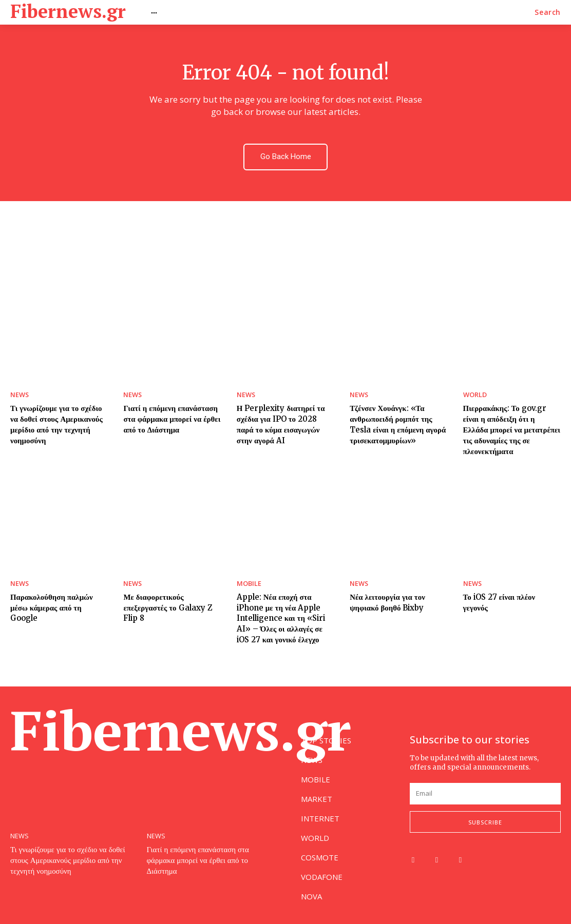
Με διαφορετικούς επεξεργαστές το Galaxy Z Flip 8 (172, 590)
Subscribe (485, 822)
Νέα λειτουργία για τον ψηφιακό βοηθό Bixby (384, 585)
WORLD (474, 392)
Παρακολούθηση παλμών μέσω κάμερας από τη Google (58, 585)
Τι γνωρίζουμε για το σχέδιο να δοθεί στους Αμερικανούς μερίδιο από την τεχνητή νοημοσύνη (72, 859)
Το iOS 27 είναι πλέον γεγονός (509, 580)
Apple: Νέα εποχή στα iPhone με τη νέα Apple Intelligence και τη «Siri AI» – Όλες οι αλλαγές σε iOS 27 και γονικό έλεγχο (285, 600)
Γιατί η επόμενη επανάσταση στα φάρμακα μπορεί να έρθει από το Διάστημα (168, 415)
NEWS (19, 392)
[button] (548, 12)
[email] (485, 794)
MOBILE (248, 567)
